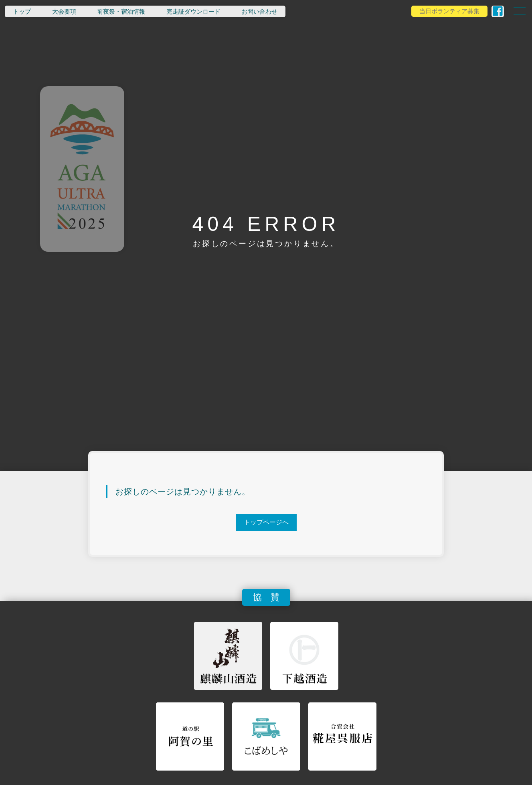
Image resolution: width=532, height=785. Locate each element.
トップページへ (266, 522)
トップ (22, 11)
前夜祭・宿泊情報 (121, 11)
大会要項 (64, 11)
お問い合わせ (259, 11)
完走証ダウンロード (193, 11)
